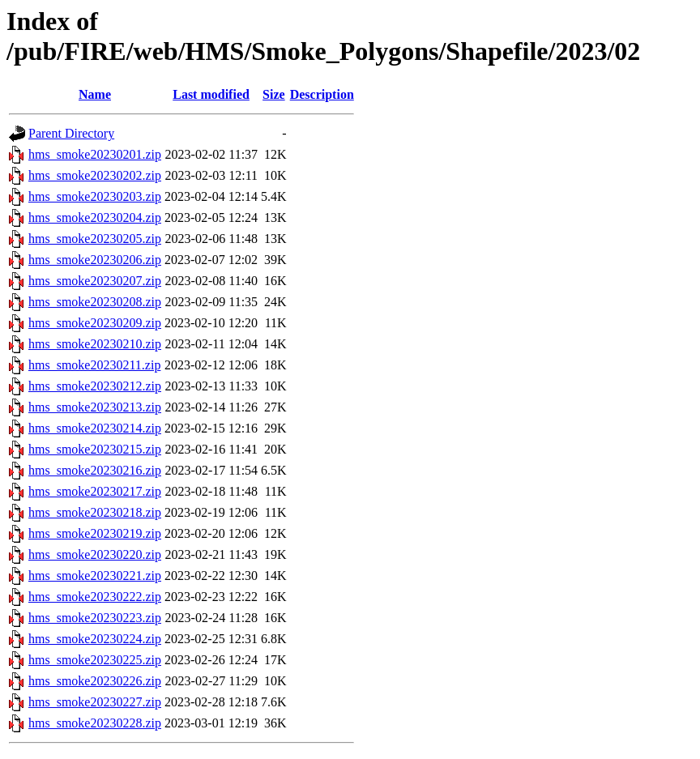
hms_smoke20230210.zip (95, 344)
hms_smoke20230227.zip (95, 702)
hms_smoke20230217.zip (95, 491)
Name (95, 94)
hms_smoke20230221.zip (95, 576)
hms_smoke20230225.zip (95, 660)
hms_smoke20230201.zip (95, 154)
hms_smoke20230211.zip (94, 365)
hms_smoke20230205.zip (95, 239)
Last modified (211, 94)
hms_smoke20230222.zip (95, 597)
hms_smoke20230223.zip (95, 618)
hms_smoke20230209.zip (95, 323)
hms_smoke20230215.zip (95, 449)
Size (274, 94)
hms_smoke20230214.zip (95, 428)
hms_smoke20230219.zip (95, 533)
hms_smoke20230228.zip (95, 723)
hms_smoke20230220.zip (95, 554)
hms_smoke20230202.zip (95, 175)
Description (322, 94)
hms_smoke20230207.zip (95, 281)
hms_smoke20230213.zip (95, 407)
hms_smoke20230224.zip (95, 639)
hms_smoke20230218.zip (95, 512)
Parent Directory (71, 133)
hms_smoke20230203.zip (95, 196)
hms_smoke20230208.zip (95, 302)
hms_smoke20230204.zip (95, 217)
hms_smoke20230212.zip (95, 386)
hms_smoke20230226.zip (95, 681)
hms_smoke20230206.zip (95, 260)
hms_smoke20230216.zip (95, 470)
